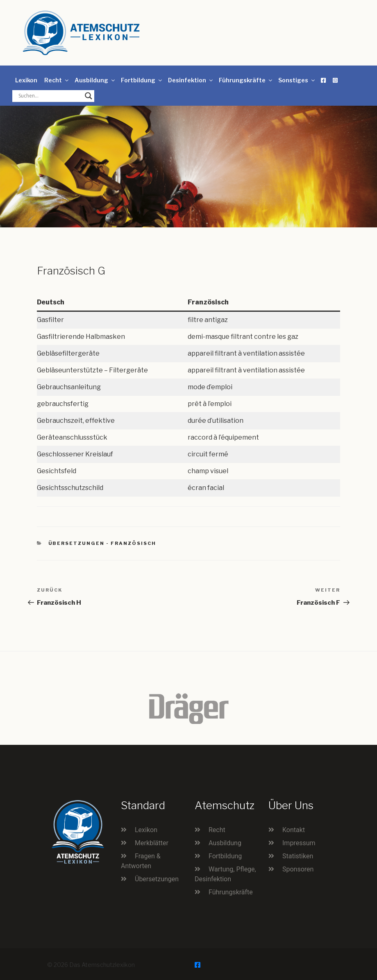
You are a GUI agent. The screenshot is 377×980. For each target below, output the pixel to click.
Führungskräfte (246, 80)
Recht (57, 80)
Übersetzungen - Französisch (102, 543)
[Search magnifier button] (89, 96)
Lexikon (26, 80)
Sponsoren (298, 869)
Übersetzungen (157, 879)
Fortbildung (142, 80)
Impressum (299, 843)
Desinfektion (191, 80)
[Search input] (50, 96)
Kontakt (294, 830)
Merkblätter (152, 843)
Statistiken (298, 856)
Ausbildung (95, 80)
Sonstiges (297, 80)
